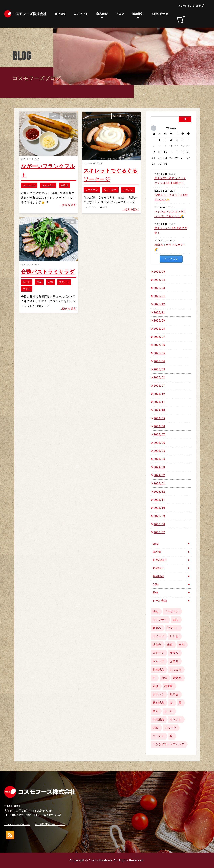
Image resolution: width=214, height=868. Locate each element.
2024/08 (159, 426)
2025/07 (159, 337)
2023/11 (159, 500)
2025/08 (159, 329)
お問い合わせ (160, 14)
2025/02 (159, 378)
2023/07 (159, 532)
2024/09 (159, 418)
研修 (155, 593)
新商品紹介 (160, 560)
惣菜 (39, 282)
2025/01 (159, 386)
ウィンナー (48, 185)
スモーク (64, 282)
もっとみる (171, 259)
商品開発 (158, 576)
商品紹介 (102, 14)
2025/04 (159, 361)
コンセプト (81, 14)
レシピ (27, 282)
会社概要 (60, 14)
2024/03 (159, 467)
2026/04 (159, 280)
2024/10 (159, 410)
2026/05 (159, 272)
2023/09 (159, 516)
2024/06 (159, 443)
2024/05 (159, 451)
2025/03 (159, 369)
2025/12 (159, 304)
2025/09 (159, 321)
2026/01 (159, 296)
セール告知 (160, 601)
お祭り (64, 185)
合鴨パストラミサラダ (48, 272)
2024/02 (159, 475)
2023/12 (159, 492)
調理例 (55, 116)
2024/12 (159, 394)
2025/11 (159, 312)
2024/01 (159, 484)
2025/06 (159, 345)
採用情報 (138, 14)
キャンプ (128, 190)
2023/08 (159, 524)
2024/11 (159, 402)
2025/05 (159, 353)
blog (156, 544)
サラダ (27, 289)
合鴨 (50, 282)
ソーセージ (29, 185)
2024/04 (159, 459)
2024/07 (159, 435)
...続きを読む (68, 205)
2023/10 (159, 508)
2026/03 (159, 288)
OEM (156, 584)
